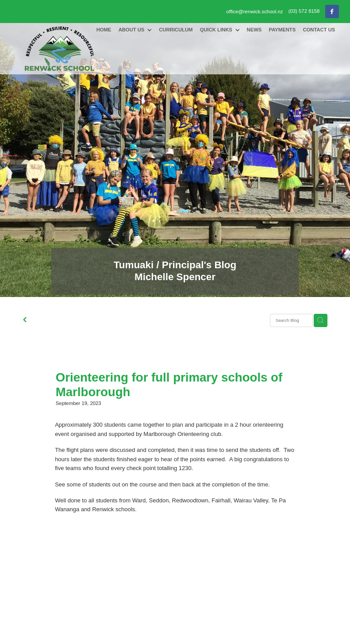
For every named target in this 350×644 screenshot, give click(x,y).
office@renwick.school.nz (254, 11)
